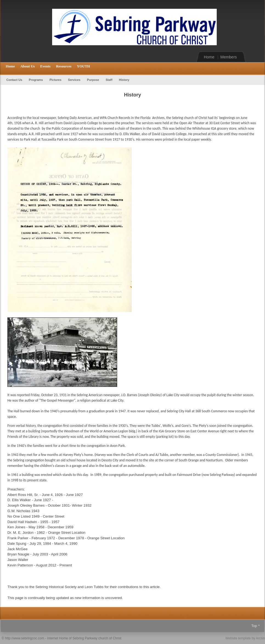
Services (74, 80)
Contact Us (14, 80)
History (124, 80)
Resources (64, 66)
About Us (27, 66)
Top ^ (256, 626)
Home (209, 57)
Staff (109, 80)
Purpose (93, 80)
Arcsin (260, 638)
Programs (36, 80)
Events (46, 66)
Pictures (55, 80)
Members (229, 57)
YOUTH (83, 66)
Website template (238, 638)
